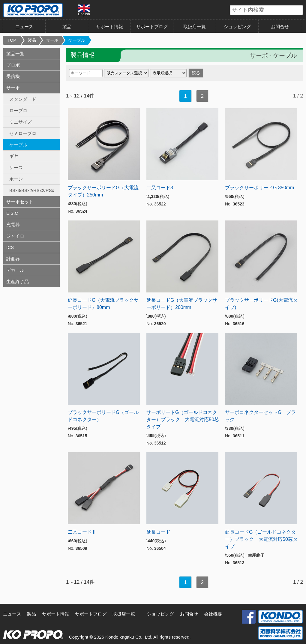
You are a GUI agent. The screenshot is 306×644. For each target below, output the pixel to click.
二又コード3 (160, 188)
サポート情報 (109, 27)
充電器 (13, 225)
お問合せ (280, 27)
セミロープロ (23, 133)
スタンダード (23, 99)
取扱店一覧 (195, 27)
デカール (15, 270)
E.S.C (12, 213)
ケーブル (77, 40)
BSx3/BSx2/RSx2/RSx (32, 190)
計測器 (13, 259)
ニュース (24, 27)
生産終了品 (18, 282)
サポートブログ (152, 27)
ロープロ (18, 111)
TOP (12, 40)
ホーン (16, 179)
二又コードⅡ (82, 532)
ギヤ (14, 156)
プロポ (13, 65)
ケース (16, 168)
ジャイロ (15, 236)
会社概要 (213, 614)
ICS (10, 247)
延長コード (158, 532)
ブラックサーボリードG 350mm (259, 188)
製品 (67, 27)
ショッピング (237, 27)
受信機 (13, 76)
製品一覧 (15, 54)
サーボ (52, 40)
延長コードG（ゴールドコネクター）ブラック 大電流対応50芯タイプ (261, 539)
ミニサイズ (21, 122)
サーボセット (20, 202)
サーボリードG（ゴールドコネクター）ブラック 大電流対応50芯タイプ (183, 419)
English (84, 10)
